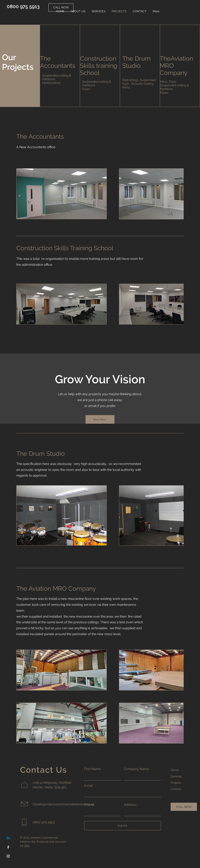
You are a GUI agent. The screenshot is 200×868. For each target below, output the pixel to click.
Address (130, 805)
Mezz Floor (168, 82)
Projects (176, 783)
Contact (176, 789)
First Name (92, 769)
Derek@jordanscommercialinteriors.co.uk (64, 804)
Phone (89, 805)
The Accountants (58, 62)
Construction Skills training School (99, 66)
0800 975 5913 (23, 6)
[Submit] (123, 826)
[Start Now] (100, 419)
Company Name (136, 769)
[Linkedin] (8, 838)
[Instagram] (8, 856)
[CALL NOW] (184, 807)
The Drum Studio (136, 62)
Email (88, 786)
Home (175, 770)
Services (176, 776)
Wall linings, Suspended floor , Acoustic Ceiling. (139, 82)
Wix (27, 846)
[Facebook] (8, 847)
